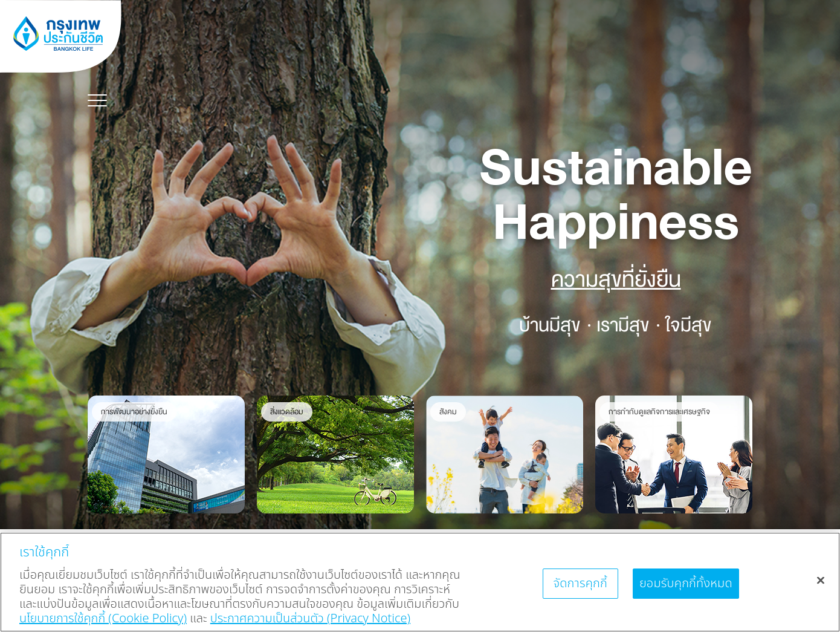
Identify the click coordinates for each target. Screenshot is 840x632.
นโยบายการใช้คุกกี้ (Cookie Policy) (103, 619)
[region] (420, 582)
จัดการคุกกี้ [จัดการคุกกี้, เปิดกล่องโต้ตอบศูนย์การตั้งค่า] (580, 584)
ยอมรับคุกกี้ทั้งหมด (686, 584)
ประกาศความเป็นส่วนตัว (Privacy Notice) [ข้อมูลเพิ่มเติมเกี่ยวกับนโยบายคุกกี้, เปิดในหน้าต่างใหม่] (310, 619)
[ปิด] (821, 580)
